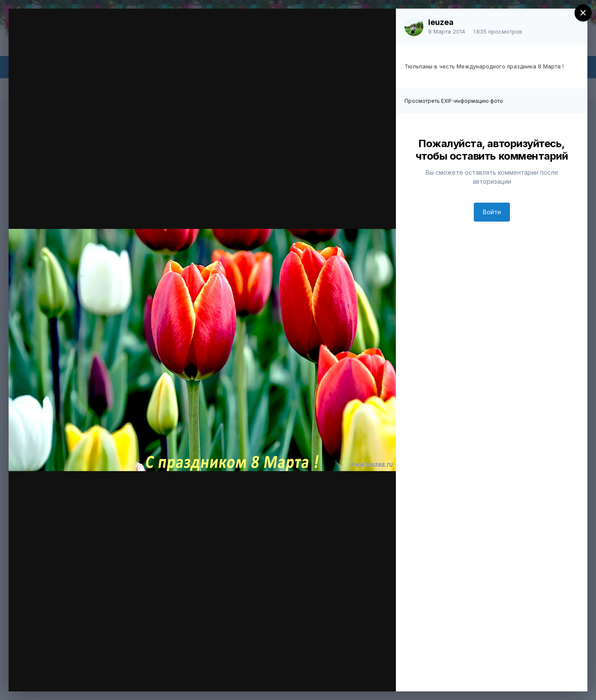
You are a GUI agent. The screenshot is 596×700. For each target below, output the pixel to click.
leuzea (441, 22)
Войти (492, 212)
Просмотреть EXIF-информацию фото (454, 101)
